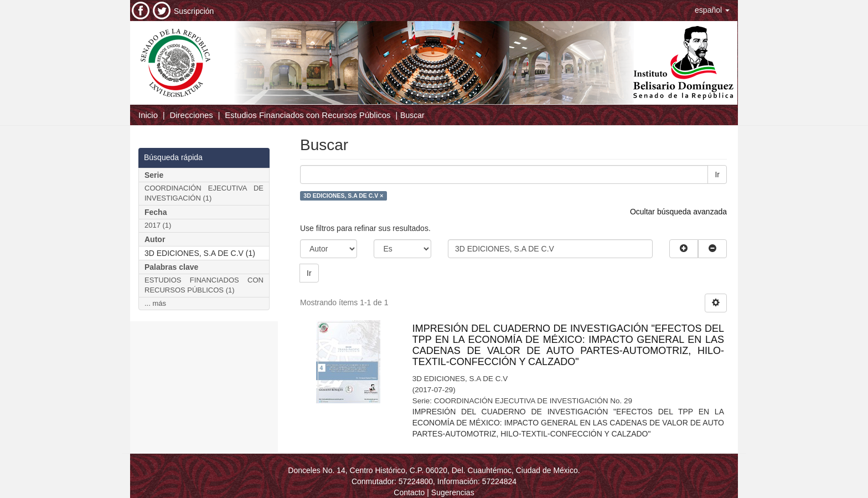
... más (155, 303)
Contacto (409, 492)
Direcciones (191, 115)
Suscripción (194, 11)
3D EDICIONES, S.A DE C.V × (343, 196)
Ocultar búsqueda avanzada (678, 212)
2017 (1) (158, 225)
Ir (717, 174)
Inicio (148, 115)
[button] (712, 10)
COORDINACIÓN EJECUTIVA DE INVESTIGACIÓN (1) (204, 193)
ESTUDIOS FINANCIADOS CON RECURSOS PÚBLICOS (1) (204, 285)
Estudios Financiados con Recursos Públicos (308, 115)
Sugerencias (453, 492)
